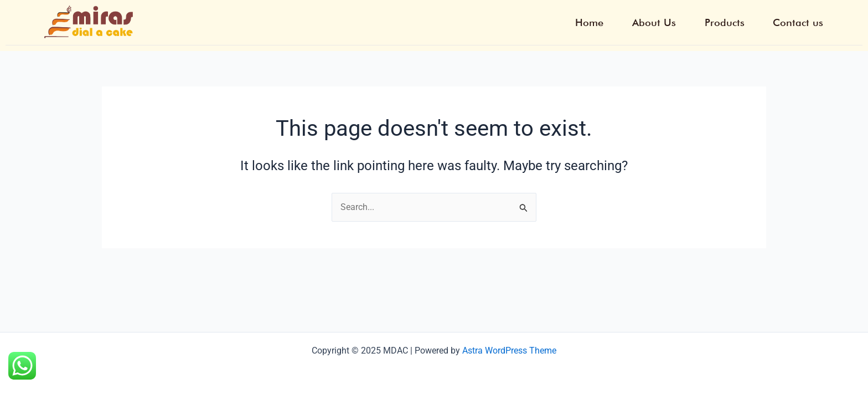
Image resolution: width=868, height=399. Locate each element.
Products (728, 22)
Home (598, 22)
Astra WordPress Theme (509, 351)
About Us (661, 22)
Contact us (800, 22)
